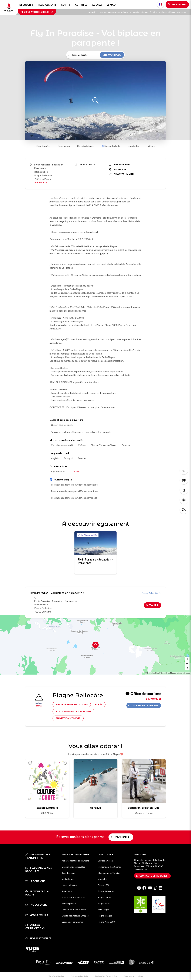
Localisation (134, 146)
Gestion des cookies (134, 976)
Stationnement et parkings (73, 711)
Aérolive (95, 808)
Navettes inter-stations (72, 704)
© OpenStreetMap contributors (171, 673)
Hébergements (47, 5)
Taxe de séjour (68, 873)
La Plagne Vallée (88, 535)
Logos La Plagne (69, 885)
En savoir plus (112, 55)
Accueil (93, 12)
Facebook (118, 169)
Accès (99, 704)
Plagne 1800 (104, 885)
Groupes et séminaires (72, 922)
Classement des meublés (73, 867)
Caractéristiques (86, 146)
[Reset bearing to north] (187, 668)
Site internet (120, 164)
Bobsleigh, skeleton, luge (144, 808)
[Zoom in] (187, 659)
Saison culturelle (47, 808)
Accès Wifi (67, 891)
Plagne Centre (105, 897)
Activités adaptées (142, 12)
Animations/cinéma (68, 718)
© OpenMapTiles (152, 673)
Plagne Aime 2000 (106, 922)
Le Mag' (111, 5)
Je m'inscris (122, 837)
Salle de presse (69, 903)
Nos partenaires (38, 938)
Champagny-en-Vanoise (109, 873)
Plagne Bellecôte (151, 593)
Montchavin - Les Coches (110, 867)
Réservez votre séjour (37, 12)
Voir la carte (41, 182)
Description (64, 146)
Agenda (97, 5)
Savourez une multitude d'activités (115, 12)
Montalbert (103, 879)
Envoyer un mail (122, 174)
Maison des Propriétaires (73, 897)
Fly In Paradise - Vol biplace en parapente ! (170, 12)
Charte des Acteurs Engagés (75, 916)
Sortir (66, 5)
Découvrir (26, 5)
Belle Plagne (103, 910)
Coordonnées (43, 146)
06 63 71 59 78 (85, 164)
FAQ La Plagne (36, 905)
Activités (81, 5)
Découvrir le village (145, 705)
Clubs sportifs (37, 915)
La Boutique (35, 881)
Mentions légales (56, 976)
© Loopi (187, 673)
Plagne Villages (105, 916)
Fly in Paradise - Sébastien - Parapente (95, 561)
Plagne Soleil (104, 903)
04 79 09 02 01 (154, 699)
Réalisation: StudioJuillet (106, 976)
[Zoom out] (187, 663)
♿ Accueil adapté (111, 146)
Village (151, 146)
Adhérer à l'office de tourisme (75, 861)
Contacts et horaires (153, 876)
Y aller (154, 605)
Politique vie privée (79, 976)
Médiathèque (68, 879)
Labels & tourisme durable (74, 910)
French (161, 4)
